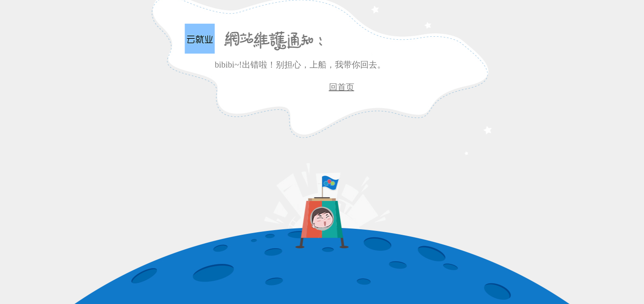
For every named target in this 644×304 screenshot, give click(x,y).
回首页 (342, 87)
